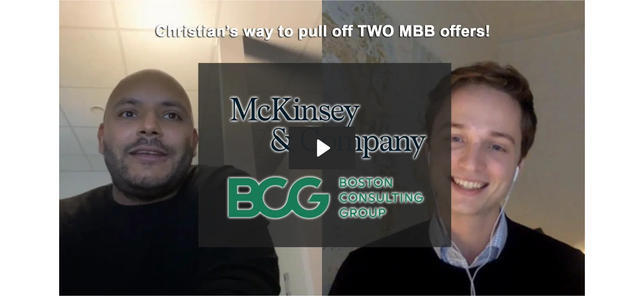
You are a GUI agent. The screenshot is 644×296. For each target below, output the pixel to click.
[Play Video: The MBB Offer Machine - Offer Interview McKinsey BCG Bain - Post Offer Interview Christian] (322, 148)
